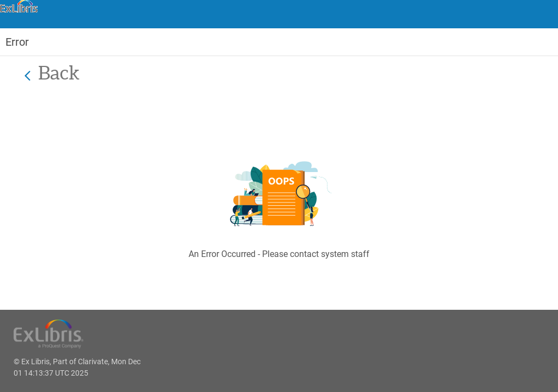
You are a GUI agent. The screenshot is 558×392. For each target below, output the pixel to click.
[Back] (27, 75)
